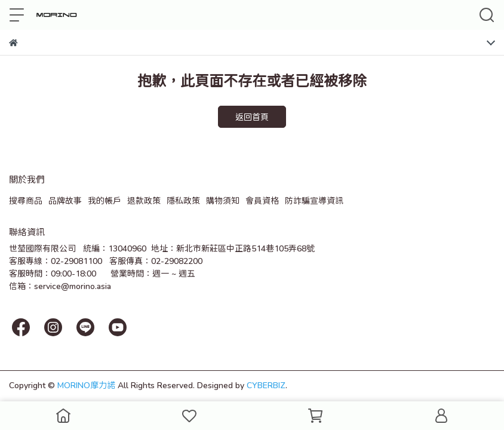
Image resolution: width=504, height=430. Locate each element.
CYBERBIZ (266, 385)
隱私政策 (183, 200)
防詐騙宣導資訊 (314, 200)
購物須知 (223, 200)
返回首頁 (252, 117)
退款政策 (144, 200)
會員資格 (262, 200)
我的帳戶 (105, 200)
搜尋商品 (26, 200)
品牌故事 (65, 200)
